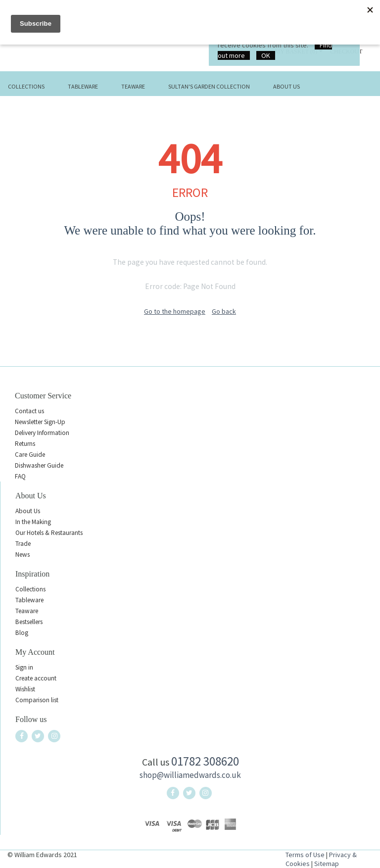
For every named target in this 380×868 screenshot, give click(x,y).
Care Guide (30, 455)
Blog (22, 633)
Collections (26, 86)
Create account (36, 678)
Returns (25, 444)
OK (266, 55)
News (23, 555)
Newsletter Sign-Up (40, 422)
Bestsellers (29, 622)
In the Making (33, 522)
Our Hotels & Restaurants (49, 533)
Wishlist (25, 689)
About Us (286, 86)
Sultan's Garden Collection (209, 86)
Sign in (24, 667)
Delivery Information (42, 433)
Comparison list (37, 700)
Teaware (133, 86)
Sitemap (327, 864)
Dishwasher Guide (39, 465)
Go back (224, 311)
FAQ (20, 476)
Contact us (29, 411)
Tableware (83, 86)
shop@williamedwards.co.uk (190, 775)
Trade (23, 544)
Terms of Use (305, 855)
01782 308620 (205, 761)
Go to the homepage (175, 311)
